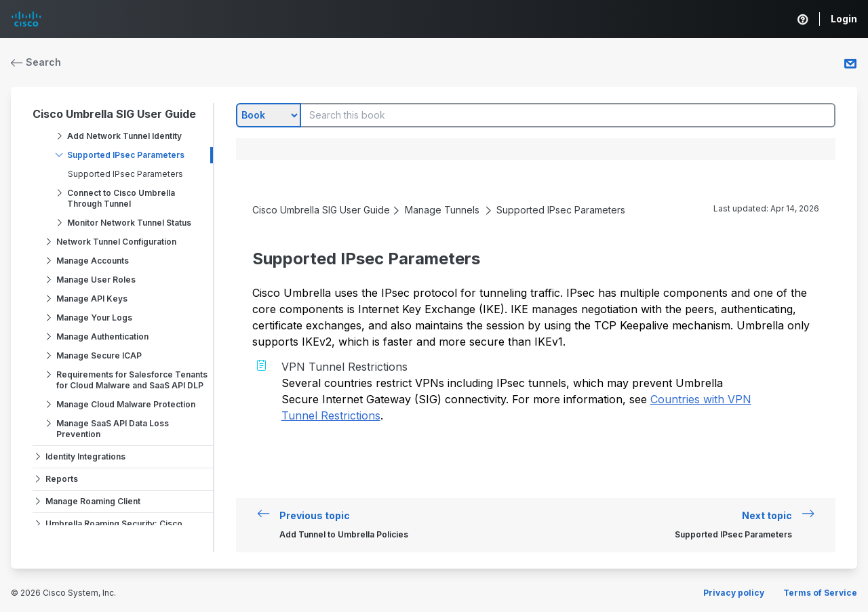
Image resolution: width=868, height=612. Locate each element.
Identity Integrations (85, 456)
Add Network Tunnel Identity (124, 136)
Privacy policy (734, 593)
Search (36, 62)
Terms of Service (820, 593)
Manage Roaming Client (93, 501)
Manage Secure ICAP (99, 355)
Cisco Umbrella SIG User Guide (114, 114)
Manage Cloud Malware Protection (126, 404)
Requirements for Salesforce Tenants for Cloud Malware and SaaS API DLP (132, 380)
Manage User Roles (96, 280)
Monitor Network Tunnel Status (129, 223)
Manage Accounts (93, 261)
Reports (62, 479)
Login (844, 19)
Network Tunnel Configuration (116, 242)
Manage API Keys (92, 299)
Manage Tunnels (442, 210)
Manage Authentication (102, 336)
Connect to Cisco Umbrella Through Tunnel (121, 198)
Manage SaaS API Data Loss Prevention (113, 429)
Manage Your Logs (94, 318)
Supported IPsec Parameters (126, 155)
